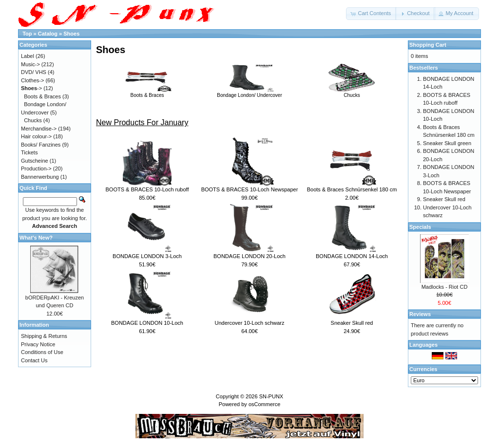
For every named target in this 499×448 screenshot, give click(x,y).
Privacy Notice (38, 344)
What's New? (36, 238)
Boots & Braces (147, 93)
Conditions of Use (42, 352)
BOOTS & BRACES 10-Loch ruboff (147, 189)
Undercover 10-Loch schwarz (249, 323)
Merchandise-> (39, 129)
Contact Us (34, 360)
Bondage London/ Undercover (249, 93)
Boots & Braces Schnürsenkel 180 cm (352, 189)
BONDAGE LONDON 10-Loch (147, 323)
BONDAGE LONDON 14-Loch (352, 256)
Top (27, 34)
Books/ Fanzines (41, 145)
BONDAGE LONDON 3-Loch (147, 256)
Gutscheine (35, 161)
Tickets (29, 152)
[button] (371, 14)
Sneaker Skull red (352, 323)
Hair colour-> (36, 136)
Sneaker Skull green (447, 143)
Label (28, 56)
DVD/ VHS (34, 72)
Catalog (48, 34)
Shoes (71, 34)
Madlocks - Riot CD (445, 287)
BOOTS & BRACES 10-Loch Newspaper (250, 189)
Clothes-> (32, 80)
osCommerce (264, 404)
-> (31, 88)
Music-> (30, 64)
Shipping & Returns (44, 336)
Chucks (352, 93)
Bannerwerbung (40, 177)
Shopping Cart (428, 45)
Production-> (36, 168)
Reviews (420, 314)
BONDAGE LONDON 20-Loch (249, 256)
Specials (420, 227)
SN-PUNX (271, 396)
